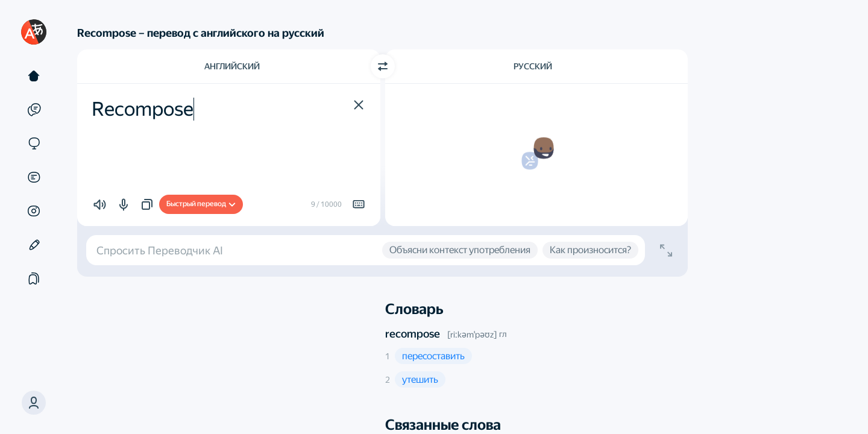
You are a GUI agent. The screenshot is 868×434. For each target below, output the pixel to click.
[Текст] (34, 76)
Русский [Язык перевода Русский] (533, 66)
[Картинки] (34, 211)
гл (503, 334)
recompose (413, 334)
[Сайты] (34, 143)
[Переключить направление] (383, 66)
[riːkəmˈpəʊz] (472, 335)
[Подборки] (34, 278)
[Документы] (34, 177)
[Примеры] (34, 110)
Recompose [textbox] (143, 109)
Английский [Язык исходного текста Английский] (232, 66)
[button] (359, 105)
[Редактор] (34, 245)
